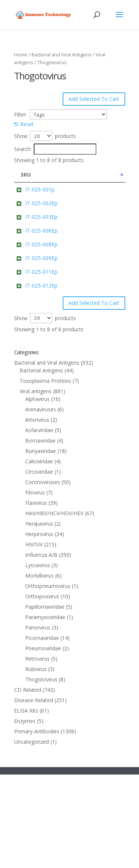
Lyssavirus (38, 659)
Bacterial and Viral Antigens (62, 55)
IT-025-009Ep (41, 320)
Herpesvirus (39, 627)
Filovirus (35, 586)
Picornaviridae (42, 731)
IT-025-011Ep (41, 342)
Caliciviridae (39, 555)
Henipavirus (39, 617)
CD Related (28, 783)
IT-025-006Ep (41, 269)
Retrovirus (37, 752)
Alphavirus (37, 492)
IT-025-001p (40, 189)
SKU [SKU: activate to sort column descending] (26, 175)
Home (21, 55)
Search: (55, 149)
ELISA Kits (26, 804)
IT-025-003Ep (41, 248)
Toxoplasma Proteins (45, 474)
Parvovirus (38, 721)
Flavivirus (36, 596)
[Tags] (68, 114)
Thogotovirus (41, 773)
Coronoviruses (43, 576)
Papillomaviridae (45, 700)
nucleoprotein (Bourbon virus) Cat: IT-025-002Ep (93, 226)
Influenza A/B (41, 648)
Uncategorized (32, 835)
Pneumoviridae (43, 742)
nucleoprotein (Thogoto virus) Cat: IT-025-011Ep (93, 350)
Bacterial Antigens (41, 464)
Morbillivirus (39, 669)
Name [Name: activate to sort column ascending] (78, 175)
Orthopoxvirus (42, 690)
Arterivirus (37, 513)
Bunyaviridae (41, 544)
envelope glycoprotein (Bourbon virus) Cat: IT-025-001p (93, 197)
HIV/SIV (34, 638)
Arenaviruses (41, 503)
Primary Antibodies (37, 825)
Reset (27, 124)
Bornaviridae (40, 534)
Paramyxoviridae (45, 711)
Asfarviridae (39, 524)
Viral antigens (36, 485)
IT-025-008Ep (41, 291)
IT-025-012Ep (41, 371)
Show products (45, 136)
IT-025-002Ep (41, 219)
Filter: (21, 114)
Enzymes (25, 814)
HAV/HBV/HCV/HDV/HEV (54, 607)
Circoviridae (39, 565)
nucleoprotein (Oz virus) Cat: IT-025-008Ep (90, 299)
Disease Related (34, 794)
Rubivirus (36, 762)
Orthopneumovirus (48, 679)
